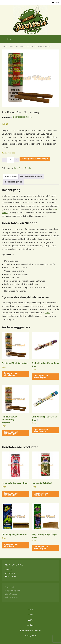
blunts (48, 313)
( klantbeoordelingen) (22, 117)
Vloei (31, 615)
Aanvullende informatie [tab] (31, 176)
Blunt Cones (21, 46)
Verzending (10, 573)
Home (4, 46)
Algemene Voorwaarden (30, 630)
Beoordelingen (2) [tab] (14, 182)
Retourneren (10, 576)
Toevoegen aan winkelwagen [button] (11, 374)
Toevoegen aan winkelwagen (35, 159)
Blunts (12, 46)
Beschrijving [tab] (11, 176)
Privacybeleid (30, 636)
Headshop (31, 625)
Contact (8, 570)
